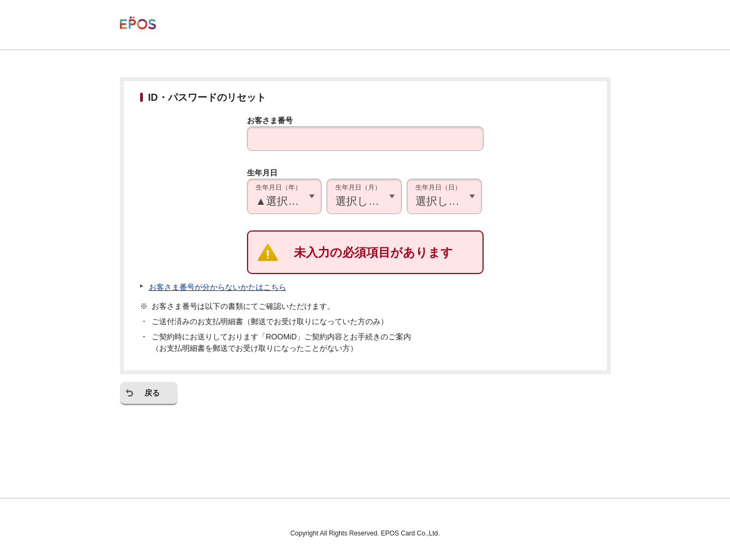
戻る (152, 393)
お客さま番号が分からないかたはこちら (218, 287)
